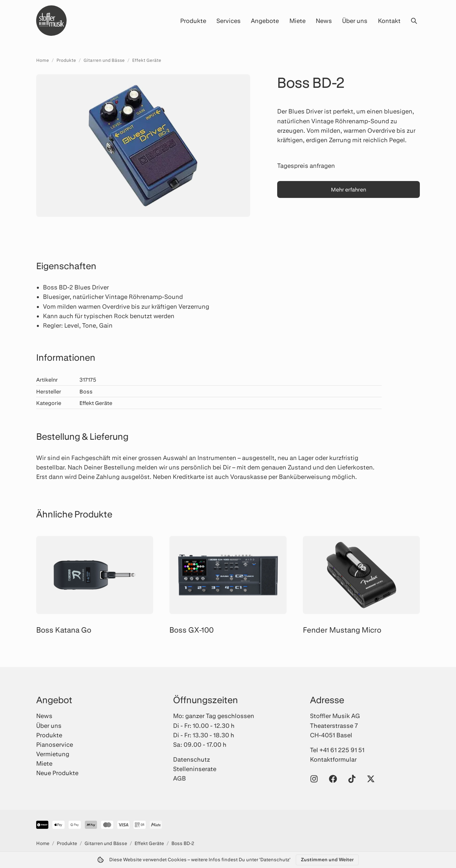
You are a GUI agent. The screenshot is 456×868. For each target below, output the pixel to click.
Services (229, 21)
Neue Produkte (57, 773)
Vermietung (53, 754)
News (324, 21)
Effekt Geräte (147, 60)
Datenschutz (191, 759)
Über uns (355, 21)
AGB (179, 778)
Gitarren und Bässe (104, 60)
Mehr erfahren (349, 189)
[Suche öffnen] (414, 21)
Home (43, 60)
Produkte (193, 21)
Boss (86, 391)
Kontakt (389, 21)
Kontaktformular (333, 759)
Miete (297, 21)
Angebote (265, 21)
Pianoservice (55, 744)
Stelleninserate (195, 769)
